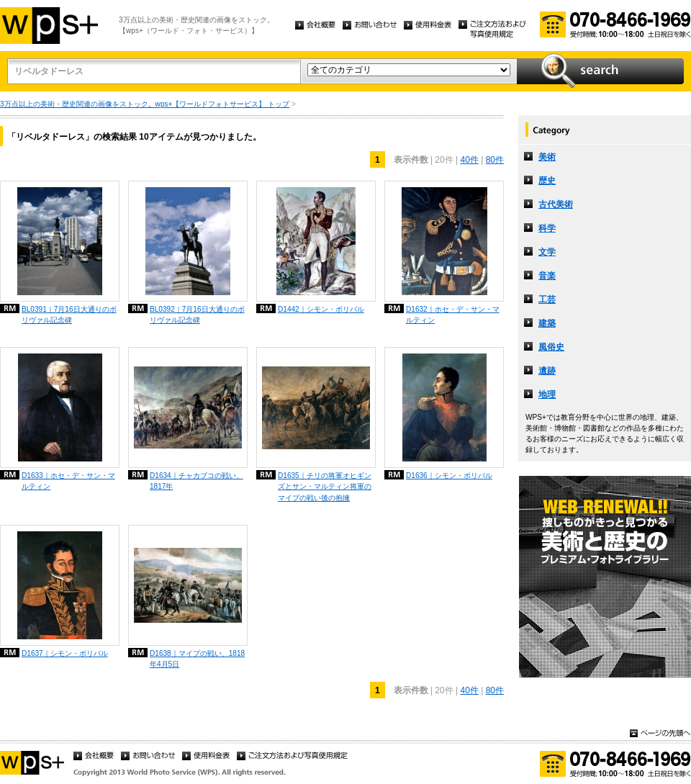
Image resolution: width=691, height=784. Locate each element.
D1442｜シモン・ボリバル (321, 309)
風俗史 (551, 347)
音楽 (547, 276)
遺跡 (547, 371)
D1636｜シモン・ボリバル (449, 476)
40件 (469, 160)
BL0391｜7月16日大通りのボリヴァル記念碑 (69, 315)
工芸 (547, 299)
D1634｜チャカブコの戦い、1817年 (197, 481)
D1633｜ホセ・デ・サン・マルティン (68, 481)
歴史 (547, 181)
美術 (547, 157)
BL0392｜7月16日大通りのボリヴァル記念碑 (197, 315)
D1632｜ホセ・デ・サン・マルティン (453, 315)
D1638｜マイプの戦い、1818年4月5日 (197, 659)
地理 (547, 395)
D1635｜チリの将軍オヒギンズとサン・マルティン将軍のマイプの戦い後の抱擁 (325, 486)
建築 (547, 323)
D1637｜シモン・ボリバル (65, 653)
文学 (547, 252)
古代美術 (556, 204)
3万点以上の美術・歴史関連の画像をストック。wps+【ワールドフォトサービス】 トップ (145, 104)
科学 (547, 228)
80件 (495, 160)
